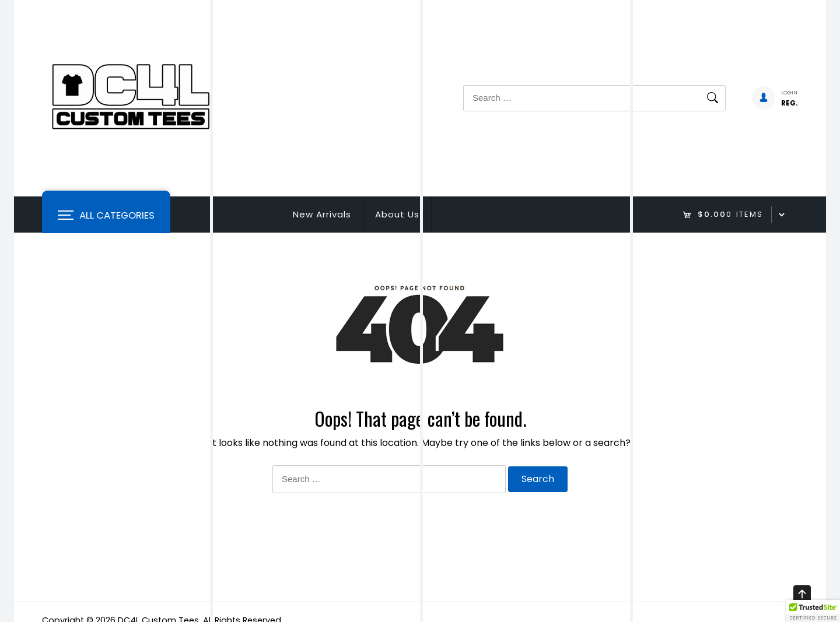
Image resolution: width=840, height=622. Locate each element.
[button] (813, 611)
